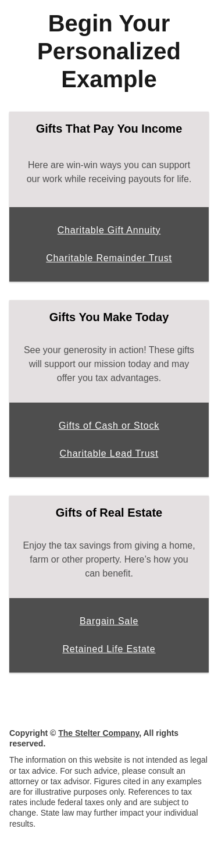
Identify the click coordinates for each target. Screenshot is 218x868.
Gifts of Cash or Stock (109, 426)
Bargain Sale (109, 621)
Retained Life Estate (109, 649)
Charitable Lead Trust (109, 453)
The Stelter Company (99, 733)
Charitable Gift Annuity (109, 230)
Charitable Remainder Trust (109, 258)
